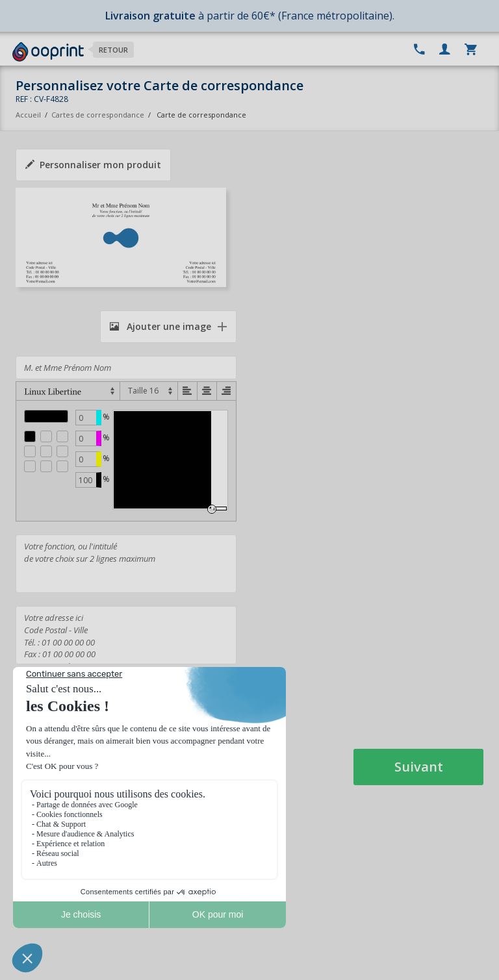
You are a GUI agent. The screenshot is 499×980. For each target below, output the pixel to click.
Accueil (28, 115)
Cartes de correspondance (98, 115)
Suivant (419, 767)
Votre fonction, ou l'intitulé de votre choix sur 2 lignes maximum (126, 564)
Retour (113, 50)
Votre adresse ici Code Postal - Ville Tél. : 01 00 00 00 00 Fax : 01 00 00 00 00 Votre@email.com (126, 635)
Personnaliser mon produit (93, 165)
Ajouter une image (160, 326)
